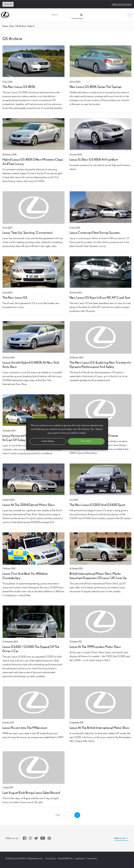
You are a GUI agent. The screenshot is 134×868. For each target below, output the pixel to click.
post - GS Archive (18, 26)
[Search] (67, 15)
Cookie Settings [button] (48, 441)
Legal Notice (80, 859)
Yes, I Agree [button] (86, 441)
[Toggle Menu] (130, 15)
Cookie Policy (92, 859)
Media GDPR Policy (65, 859)
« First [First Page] (57, 815)
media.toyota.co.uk (122, 4)
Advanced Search (77, 18)
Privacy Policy (51, 859)
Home (5, 26)
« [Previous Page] (64, 815)
